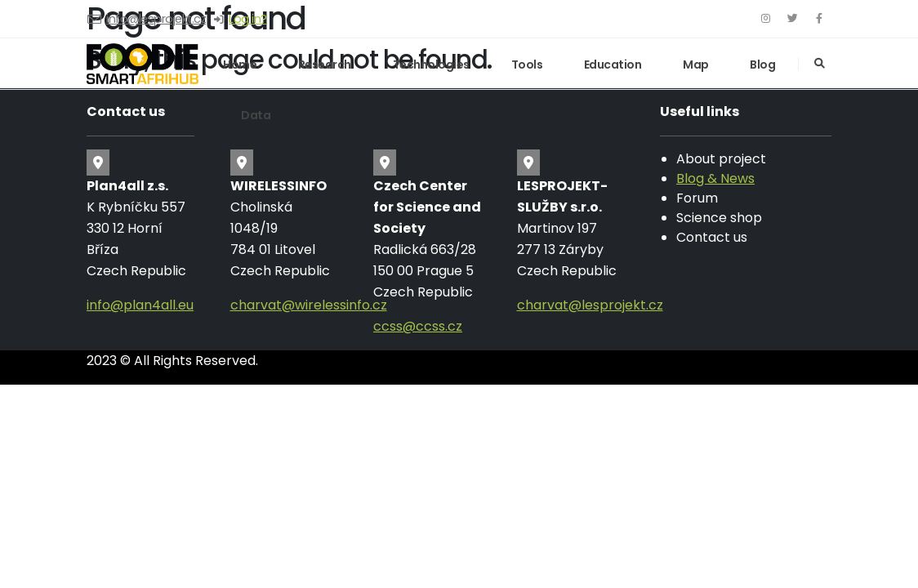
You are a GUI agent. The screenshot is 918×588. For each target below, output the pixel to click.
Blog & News (715, 178)
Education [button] (613, 65)
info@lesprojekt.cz (156, 19)
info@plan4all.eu (140, 305)
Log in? (248, 19)
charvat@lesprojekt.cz (590, 305)
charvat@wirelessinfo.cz (309, 305)
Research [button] (325, 65)
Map (696, 65)
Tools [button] (527, 65)
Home (240, 65)
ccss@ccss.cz (418, 326)
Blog (762, 65)
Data (256, 115)
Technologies (431, 65)
